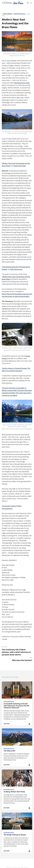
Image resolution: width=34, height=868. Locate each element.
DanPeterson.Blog (20, 14)
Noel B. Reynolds (20, 166)
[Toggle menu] (31, 3)
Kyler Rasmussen (16, 269)
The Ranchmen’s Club (22, 83)
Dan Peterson (8, 14)
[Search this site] (28, 3)
